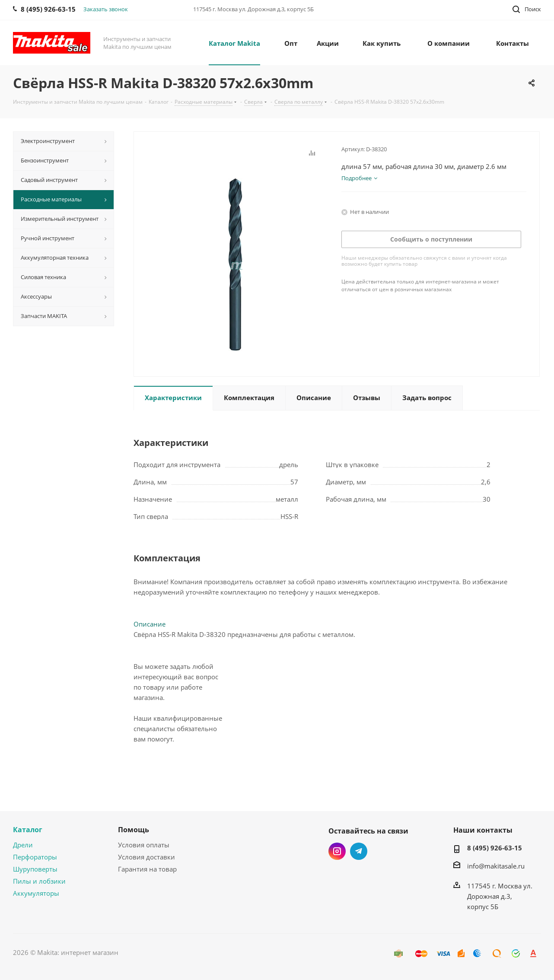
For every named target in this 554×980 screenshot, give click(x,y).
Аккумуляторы (36, 893)
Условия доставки (146, 857)
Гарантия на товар (147, 869)
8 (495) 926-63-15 (495, 848)
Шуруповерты (35, 869)
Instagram (337, 851)
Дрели (23, 845)
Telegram (359, 851)
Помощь (134, 830)
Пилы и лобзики (39, 881)
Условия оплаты (144, 845)
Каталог (28, 830)
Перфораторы (35, 857)
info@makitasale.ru (496, 866)
